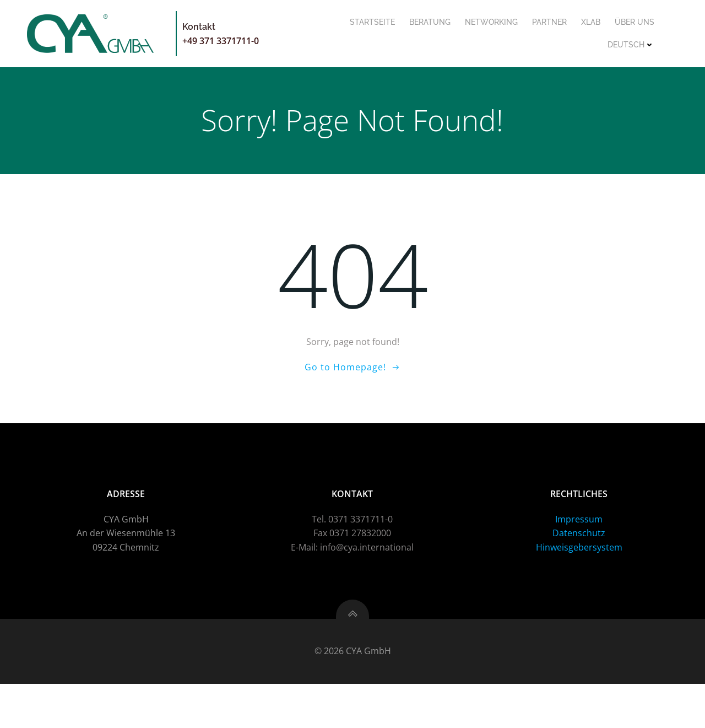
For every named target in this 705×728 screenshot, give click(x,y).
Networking (491, 22)
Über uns (634, 22)
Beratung (429, 22)
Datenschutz (579, 575)
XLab (590, 22)
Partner (549, 22)
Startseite (372, 22)
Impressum (579, 561)
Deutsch (630, 45)
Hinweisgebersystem (579, 589)
